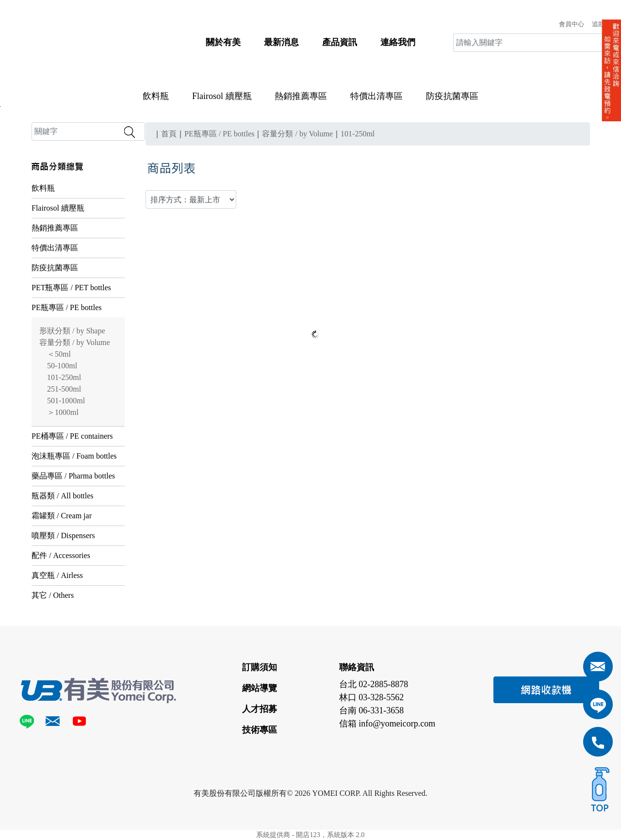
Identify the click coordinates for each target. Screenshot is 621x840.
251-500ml (64, 389)
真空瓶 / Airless (57, 575)
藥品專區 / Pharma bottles (73, 476)
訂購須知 (260, 667)
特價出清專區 (376, 96)
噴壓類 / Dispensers (63, 535)
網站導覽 (260, 688)
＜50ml (59, 354)
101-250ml (64, 377)
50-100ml (62, 366)
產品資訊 (340, 42)
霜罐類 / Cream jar (62, 516)
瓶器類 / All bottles (63, 496)
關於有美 (223, 42)
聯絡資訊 (357, 667)
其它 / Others (53, 595)
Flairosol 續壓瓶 (222, 96)
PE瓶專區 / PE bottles (66, 307)
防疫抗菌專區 (452, 96)
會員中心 (572, 24)
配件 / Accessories (61, 555)
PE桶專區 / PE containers (72, 436)
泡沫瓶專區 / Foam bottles (74, 456)
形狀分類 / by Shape (72, 331)
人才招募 (260, 709)
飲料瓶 (156, 96)
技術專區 (260, 730)
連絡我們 (398, 42)
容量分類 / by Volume (75, 342)
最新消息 (281, 42)
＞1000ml (63, 412)
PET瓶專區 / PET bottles (71, 288)
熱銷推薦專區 (301, 96)
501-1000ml (66, 401)
